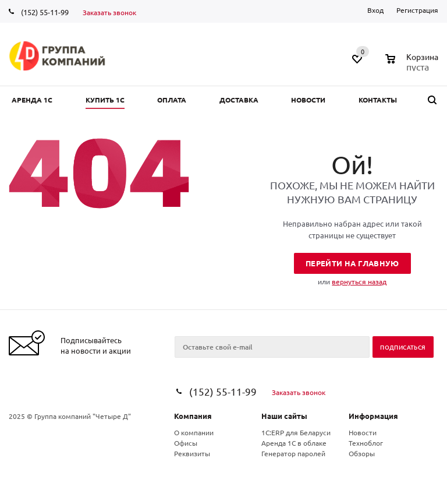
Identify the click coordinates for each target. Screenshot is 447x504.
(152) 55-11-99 (45, 12)
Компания (193, 416)
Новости (363, 432)
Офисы (186, 443)
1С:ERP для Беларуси (296, 432)
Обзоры (362, 453)
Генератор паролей (293, 453)
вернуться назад (359, 281)
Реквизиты (192, 453)
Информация (373, 416)
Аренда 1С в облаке (294, 443)
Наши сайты (284, 416)
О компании (194, 432)
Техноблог (366, 443)
